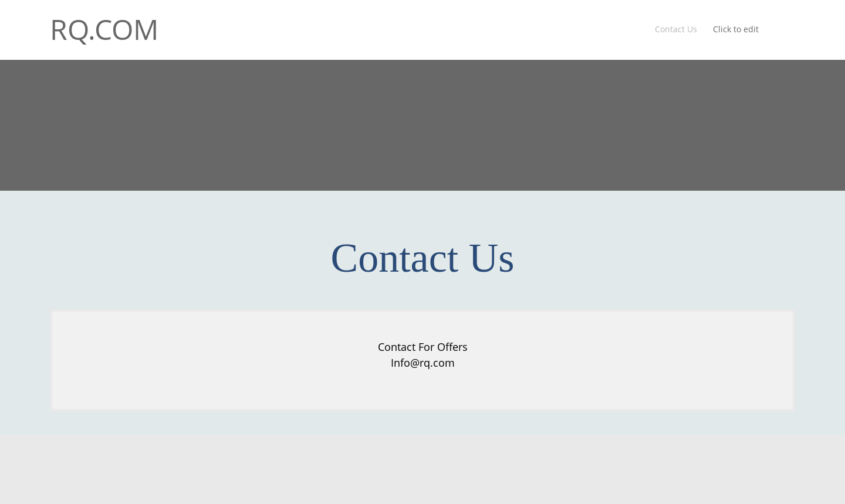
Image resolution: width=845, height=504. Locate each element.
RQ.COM (104, 29)
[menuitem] (677, 30)
